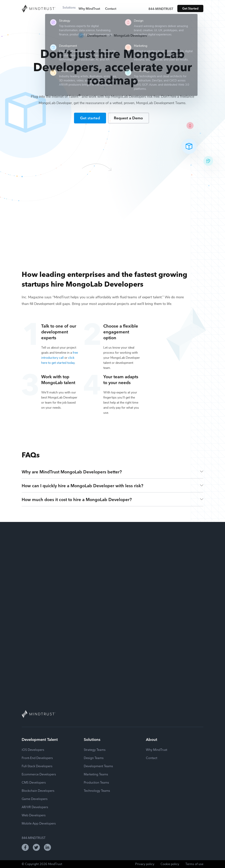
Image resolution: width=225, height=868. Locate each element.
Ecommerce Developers (39, 774)
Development (97, 35)
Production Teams (96, 782)
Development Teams (98, 766)
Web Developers (34, 815)
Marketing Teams (96, 774)
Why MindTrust (93, 8)
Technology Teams (97, 790)
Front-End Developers (37, 758)
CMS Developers (34, 782)
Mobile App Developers (39, 823)
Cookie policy (170, 864)
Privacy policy (145, 864)
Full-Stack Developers (37, 766)
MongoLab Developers (130, 35)
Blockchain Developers (38, 790)
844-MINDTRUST (161, 9)
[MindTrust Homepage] (39, 9)
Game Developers (35, 799)
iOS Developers (33, 749)
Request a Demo (128, 118)
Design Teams (94, 758)
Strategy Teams (95, 749)
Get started (90, 118)
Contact (115, 8)
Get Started (190, 8)
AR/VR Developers (35, 807)
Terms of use (194, 864)
